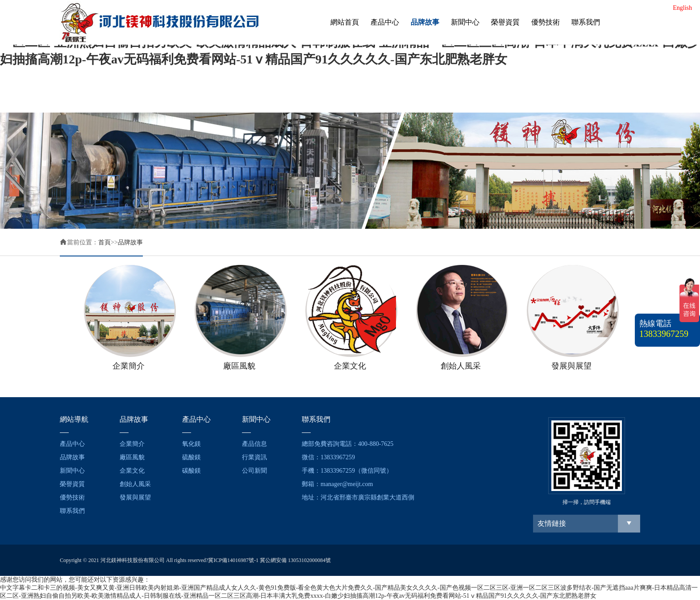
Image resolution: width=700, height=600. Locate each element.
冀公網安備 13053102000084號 (295, 560)
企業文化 (132, 471)
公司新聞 (254, 471)
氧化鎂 (192, 444)
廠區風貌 (132, 457)
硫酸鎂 (192, 457)
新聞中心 (465, 22)
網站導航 (74, 419)
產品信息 (254, 444)
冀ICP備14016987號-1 (233, 560)
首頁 (104, 242)
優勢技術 (546, 22)
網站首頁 (345, 22)
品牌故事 (425, 22)
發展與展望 (135, 497)
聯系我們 (586, 22)
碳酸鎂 (192, 471)
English (682, 8)
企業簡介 (132, 444)
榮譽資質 (505, 22)
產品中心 (385, 22)
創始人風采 (135, 484)
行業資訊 (254, 457)
